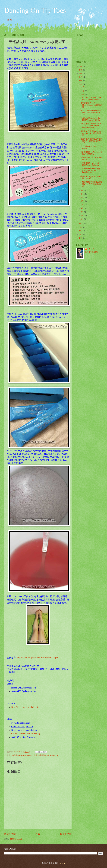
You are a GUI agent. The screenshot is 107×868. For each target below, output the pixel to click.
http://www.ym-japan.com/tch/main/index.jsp (37, 658)
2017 (81, 77)
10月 (83, 94)
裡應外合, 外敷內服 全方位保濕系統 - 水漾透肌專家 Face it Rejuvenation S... (91, 141)
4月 (82, 208)
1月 (82, 219)
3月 (82, 212)
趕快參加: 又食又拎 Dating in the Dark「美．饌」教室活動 (91, 133)
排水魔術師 (42, 755)
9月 (82, 190)
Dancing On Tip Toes (35, 10)
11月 (83, 91)
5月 (82, 205)
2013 (81, 227)
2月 (82, 215)
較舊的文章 (66, 834)
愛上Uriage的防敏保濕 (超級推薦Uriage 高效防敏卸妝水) (91, 113)
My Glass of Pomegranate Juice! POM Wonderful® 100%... (91, 119)
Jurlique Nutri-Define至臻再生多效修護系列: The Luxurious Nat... (91, 171)
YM (57, 755)
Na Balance (51, 755)
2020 (81, 66)
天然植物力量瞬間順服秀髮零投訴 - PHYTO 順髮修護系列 (91, 184)
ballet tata (91, 249)
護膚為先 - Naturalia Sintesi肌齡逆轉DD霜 (91, 177)
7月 (82, 198)
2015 (81, 84)
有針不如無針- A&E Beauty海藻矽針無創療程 (91, 153)
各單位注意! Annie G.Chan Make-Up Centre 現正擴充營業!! (91, 105)
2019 (81, 70)
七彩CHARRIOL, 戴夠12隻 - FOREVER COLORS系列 (91, 98)
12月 (83, 87)
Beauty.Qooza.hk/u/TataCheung (25, 734)
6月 (82, 201)
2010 (81, 238)
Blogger (62, 863)
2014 (81, 224)
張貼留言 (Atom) (16, 839)
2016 (81, 81)
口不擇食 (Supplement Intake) (22, 755)
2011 (81, 234)
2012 (81, 231)
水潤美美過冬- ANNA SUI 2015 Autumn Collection (90, 164)
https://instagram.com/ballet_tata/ (26, 707)
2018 (81, 73)
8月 (82, 194)
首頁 (9, 20)
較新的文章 (10, 834)
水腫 (35, 755)
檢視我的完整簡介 (92, 252)
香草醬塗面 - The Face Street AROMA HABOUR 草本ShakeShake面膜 (91, 126)
